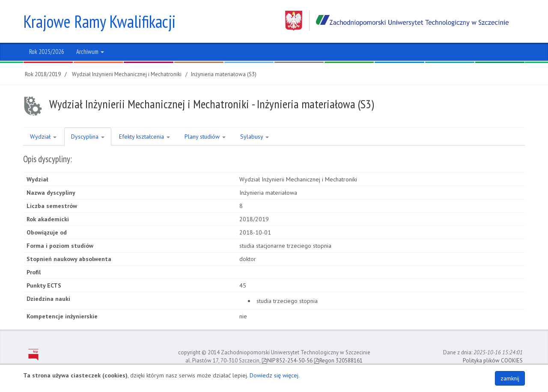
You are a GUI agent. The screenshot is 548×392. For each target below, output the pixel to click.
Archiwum (90, 52)
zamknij (510, 378)
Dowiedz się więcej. (275, 375)
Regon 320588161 (338, 361)
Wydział (43, 137)
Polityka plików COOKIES (493, 361)
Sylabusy (255, 137)
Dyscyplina (88, 137)
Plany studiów (205, 137)
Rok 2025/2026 (47, 52)
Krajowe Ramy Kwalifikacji (99, 21)
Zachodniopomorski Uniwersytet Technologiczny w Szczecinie (397, 21)
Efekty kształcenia (144, 137)
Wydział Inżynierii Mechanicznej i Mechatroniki (127, 74)
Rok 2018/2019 (43, 74)
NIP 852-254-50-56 (287, 361)
